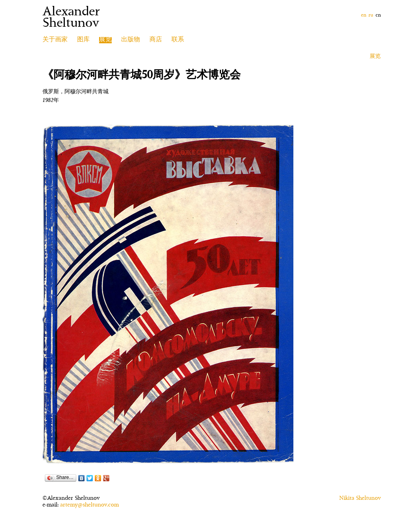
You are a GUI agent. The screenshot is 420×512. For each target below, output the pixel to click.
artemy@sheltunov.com (89, 505)
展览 (375, 57)
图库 (83, 40)
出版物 (131, 40)
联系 (178, 40)
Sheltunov (71, 24)
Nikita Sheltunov (360, 499)
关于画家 (55, 40)
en (364, 15)
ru (371, 15)
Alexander (71, 13)
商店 (156, 40)
